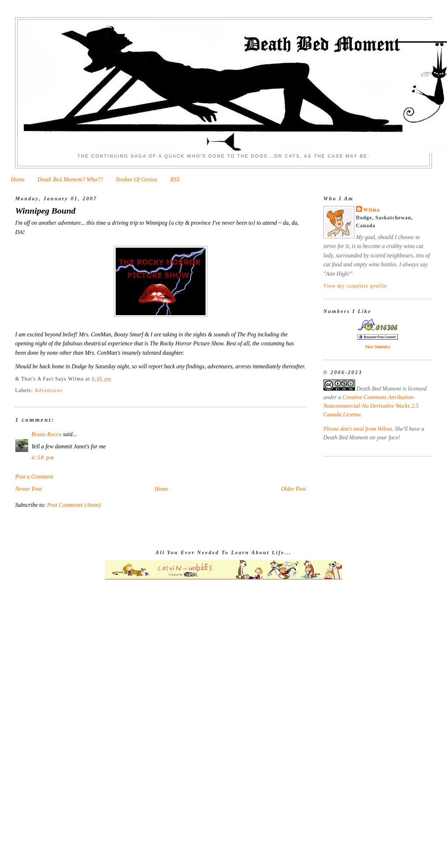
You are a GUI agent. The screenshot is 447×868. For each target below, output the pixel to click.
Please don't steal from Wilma (358, 429)
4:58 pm (43, 458)
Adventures (48, 390)
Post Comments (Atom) (74, 505)
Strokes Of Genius (137, 179)
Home (18, 179)
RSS (175, 179)
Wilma (372, 210)
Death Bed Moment (379, 389)
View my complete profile (355, 286)
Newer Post (28, 489)
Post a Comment (34, 477)
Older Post (294, 489)
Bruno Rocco (46, 434)
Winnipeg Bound (45, 211)
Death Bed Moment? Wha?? (70, 179)
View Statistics (377, 347)
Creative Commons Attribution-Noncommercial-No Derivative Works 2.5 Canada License (371, 406)
